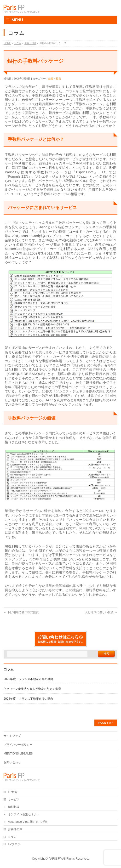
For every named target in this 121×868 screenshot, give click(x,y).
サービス (14, 800)
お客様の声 (15, 829)
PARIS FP (55, 859)
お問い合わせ (12, 762)
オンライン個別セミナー (24, 814)
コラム (12, 837)
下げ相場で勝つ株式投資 (21, 612)
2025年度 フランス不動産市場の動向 (28, 679)
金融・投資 (55, 79)
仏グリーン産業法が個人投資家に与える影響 (32, 689)
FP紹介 (13, 792)
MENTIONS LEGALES (18, 754)
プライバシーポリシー (18, 745)
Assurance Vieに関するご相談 (27, 822)
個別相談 (14, 807)
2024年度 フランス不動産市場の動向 (28, 699)
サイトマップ (12, 736)
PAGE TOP (106, 723)
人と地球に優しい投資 (101, 612)
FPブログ (14, 844)
